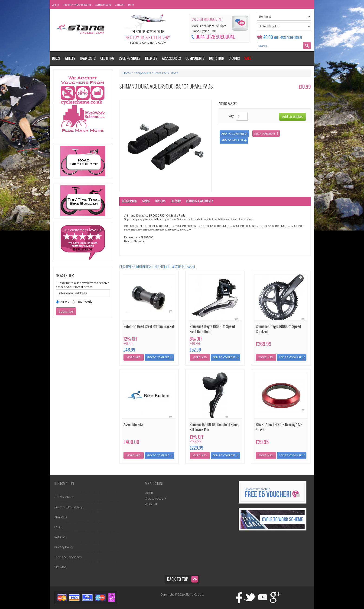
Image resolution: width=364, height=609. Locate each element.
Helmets (151, 58)
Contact (120, 5)
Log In (55, 5)
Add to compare (233, 133)
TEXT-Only (84, 302)
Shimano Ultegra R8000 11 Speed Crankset (278, 329)
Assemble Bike (133, 425)
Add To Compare (158, 357)
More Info (134, 357)
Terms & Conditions (68, 557)
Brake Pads (161, 73)
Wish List (151, 504)
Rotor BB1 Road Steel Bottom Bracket (149, 327)
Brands (234, 58)
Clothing (107, 58)
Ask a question (265, 133)
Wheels (70, 58)
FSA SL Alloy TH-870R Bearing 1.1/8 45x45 (279, 427)
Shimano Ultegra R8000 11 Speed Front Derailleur (212, 329)
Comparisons (103, 5)
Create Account (156, 498)
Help (131, 5)
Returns (60, 537)
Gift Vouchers (64, 497)
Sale (248, 58)
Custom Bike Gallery (68, 507)
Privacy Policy (64, 547)
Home (127, 73)
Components (142, 73)
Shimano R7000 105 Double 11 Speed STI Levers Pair (214, 427)
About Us (61, 517)
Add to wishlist (232, 140)
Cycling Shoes (130, 58)
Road (175, 73)
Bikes (56, 58)
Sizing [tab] (146, 201)
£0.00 (268, 38)
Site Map (60, 567)
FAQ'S (58, 527)
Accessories (171, 58)
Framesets (88, 58)
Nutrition (217, 58)
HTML (65, 302)
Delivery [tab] (176, 201)
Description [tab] (130, 201)
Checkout (295, 38)
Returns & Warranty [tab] (199, 201)
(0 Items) (280, 38)
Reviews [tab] (160, 201)
